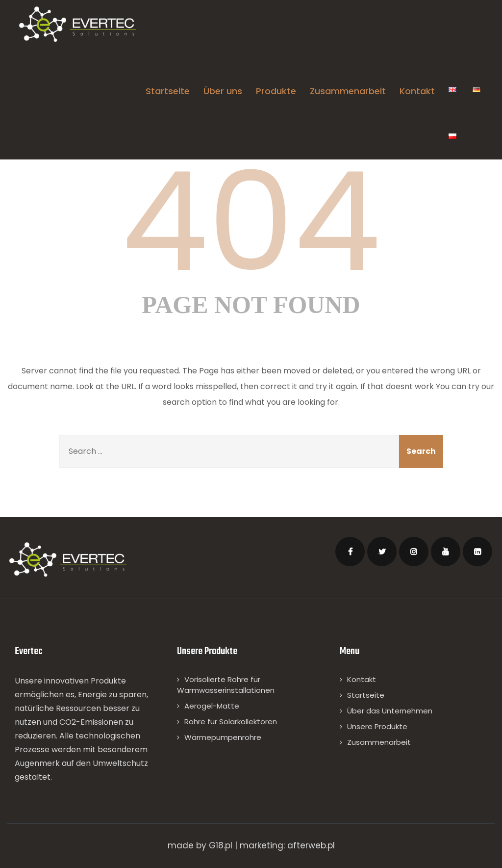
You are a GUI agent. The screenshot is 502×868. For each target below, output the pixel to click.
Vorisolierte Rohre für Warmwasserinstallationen (226, 685)
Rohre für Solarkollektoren (231, 722)
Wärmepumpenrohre (223, 737)
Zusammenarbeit (348, 91)
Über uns (223, 91)
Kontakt (417, 91)
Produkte (276, 91)
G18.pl (221, 845)
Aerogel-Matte (212, 706)
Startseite (168, 91)
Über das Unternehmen (390, 711)
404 (251, 222)
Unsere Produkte (377, 726)
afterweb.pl (311, 845)
